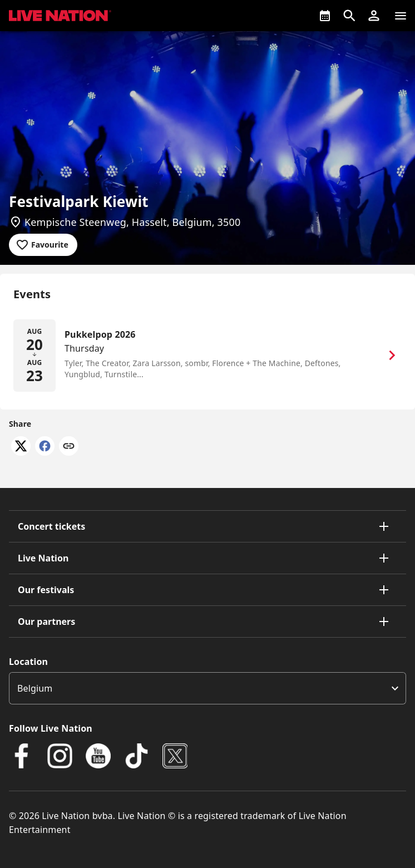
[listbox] (207, 688)
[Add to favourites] (43, 245)
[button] (374, 16)
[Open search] (349, 16)
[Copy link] (69, 447)
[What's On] (325, 16)
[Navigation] (401, 16)
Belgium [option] (35, 688)
